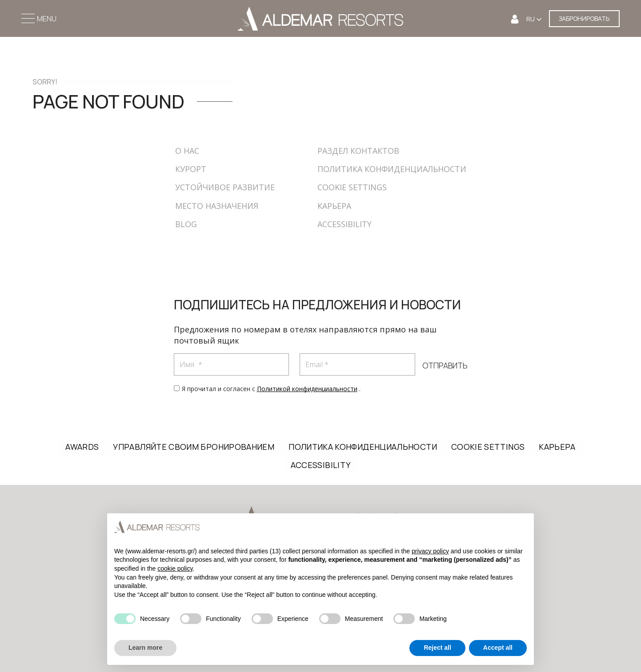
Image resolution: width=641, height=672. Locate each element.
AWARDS (82, 447)
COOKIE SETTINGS (352, 187)
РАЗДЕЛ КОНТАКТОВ (358, 151)
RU (531, 19)
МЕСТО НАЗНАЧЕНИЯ (217, 206)
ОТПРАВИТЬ (445, 366)
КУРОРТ (191, 169)
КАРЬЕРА (334, 206)
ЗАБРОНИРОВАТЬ (584, 18)
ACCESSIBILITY (345, 224)
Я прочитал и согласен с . (271, 389)
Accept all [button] (498, 648)
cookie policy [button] (175, 568)
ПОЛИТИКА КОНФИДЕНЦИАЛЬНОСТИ (392, 169)
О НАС (187, 151)
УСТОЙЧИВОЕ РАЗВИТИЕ (225, 187)
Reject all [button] (437, 648)
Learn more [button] (145, 648)
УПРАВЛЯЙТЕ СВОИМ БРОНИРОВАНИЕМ (194, 447)
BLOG (186, 224)
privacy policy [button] (430, 551)
